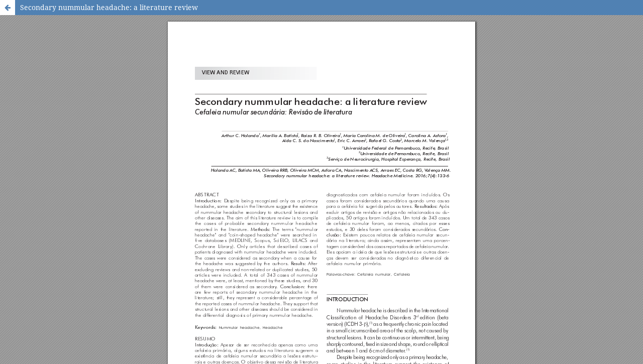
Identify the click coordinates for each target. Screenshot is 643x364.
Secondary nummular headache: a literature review (109, 7)
